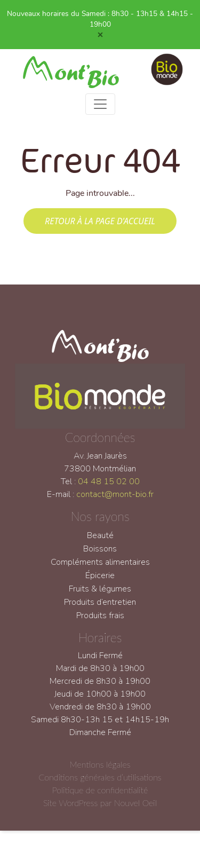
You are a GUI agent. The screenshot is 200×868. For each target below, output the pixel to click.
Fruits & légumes (100, 595)
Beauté (100, 541)
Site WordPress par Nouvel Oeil (100, 809)
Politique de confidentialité (100, 796)
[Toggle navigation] (100, 104)
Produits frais (100, 621)
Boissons (100, 555)
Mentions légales (100, 771)
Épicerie (100, 581)
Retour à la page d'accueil (100, 221)
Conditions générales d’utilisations (100, 783)
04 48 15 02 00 (109, 488)
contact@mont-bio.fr (115, 501)
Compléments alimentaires (100, 568)
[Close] (100, 35)
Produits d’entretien (100, 608)
